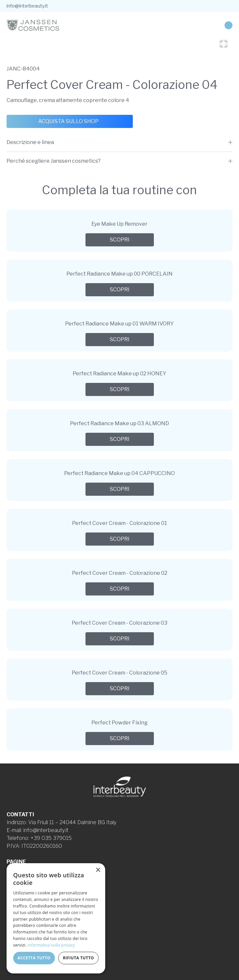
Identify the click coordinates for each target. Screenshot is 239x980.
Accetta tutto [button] (34, 958)
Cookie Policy (23, 909)
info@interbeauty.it (27, 6)
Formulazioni (22, 885)
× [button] (98, 870)
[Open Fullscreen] (224, 43)
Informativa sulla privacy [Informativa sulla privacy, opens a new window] (51, 945)
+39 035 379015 (51, 838)
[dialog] (56, 918)
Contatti (16, 893)
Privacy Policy (23, 901)
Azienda (16, 870)
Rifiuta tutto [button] (78, 958)
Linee (13, 877)
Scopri (120, 240)
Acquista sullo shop (68, 121)
